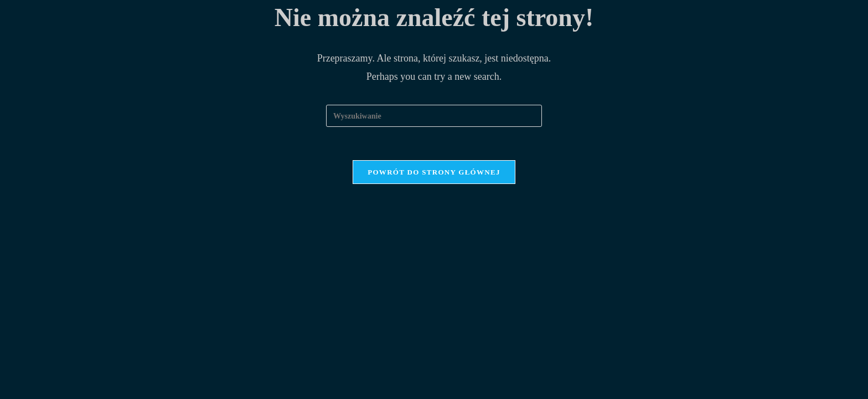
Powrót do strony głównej (434, 172)
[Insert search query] (434, 116)
